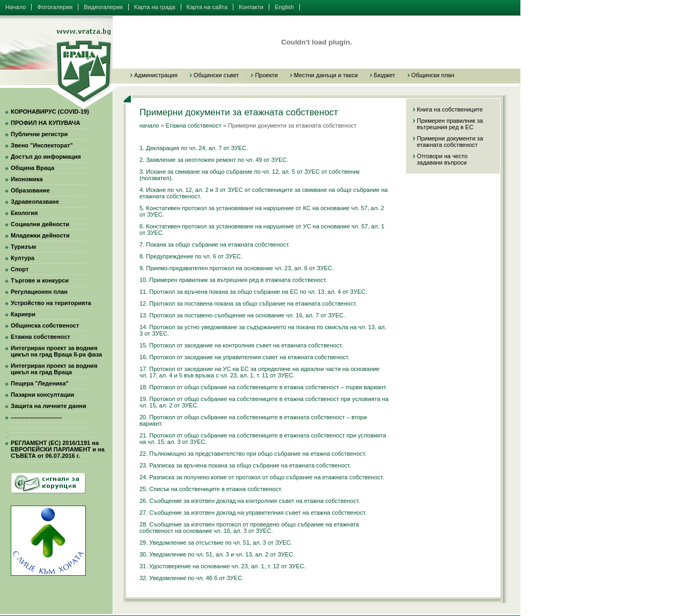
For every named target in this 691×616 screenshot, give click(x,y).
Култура (23, 258)
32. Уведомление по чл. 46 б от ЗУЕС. (192, 578)
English (284, 7)
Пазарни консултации (42, 395)
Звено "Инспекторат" (42, 145)
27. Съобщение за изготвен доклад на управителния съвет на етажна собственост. (253, 513)
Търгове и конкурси (40, 280)
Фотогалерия (55, 7)
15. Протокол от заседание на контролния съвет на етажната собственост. (241, 345)
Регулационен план (39, 292)
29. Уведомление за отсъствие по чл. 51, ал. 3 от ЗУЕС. (216, 543)
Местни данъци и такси (326, 75)
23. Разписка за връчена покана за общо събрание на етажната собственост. (245, 465)
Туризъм (23, 247)
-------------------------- (36, 417)
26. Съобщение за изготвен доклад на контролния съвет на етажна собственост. (250, 501)
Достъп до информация (46, 157)
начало (149, 125)
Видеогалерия (103, 7)
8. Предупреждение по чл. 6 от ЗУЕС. (191, 256)
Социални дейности (40, 224)
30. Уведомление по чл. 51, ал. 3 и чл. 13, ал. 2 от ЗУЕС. (217, 554)
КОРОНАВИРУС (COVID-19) (50, 112)
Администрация (156, 75)
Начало (16, 7)
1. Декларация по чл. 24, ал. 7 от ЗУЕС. (194, 148)
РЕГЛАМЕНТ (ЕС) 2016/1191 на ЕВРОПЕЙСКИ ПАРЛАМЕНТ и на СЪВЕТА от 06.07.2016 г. (58, 449)
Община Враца (32, 168)
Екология (24, 213)
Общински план (433, 75)
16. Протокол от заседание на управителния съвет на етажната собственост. (244, 357)
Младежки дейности (40, 235)
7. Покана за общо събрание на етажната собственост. (215, 244)
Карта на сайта (207, 7)
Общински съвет (216, 75)
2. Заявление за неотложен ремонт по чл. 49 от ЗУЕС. (214, 160)
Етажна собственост (41, 337)
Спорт (20, 269)
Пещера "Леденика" (40, 383)
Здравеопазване (35, 202)
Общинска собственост (45, 325)
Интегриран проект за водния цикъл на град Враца (54, 369)
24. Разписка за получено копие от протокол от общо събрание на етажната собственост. (262, 477)
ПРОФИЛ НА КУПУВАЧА (45, 123)
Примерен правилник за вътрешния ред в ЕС (450, 124)
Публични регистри (39, 134)
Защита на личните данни (49, 406)
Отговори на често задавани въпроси (442, 159)
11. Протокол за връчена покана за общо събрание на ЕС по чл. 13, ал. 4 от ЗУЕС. (253, 292)
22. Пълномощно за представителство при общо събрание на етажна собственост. (253, 454)
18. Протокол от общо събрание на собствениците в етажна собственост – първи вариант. (263, 387)
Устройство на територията (51, 303)
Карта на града (155, 7)
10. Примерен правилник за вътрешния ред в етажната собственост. (233, 280)
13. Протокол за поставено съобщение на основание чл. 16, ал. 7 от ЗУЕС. (242, 315)
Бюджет (385, 75)
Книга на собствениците (450, 109)
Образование (30, 190)
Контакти (251, 7)
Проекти (266, 75)
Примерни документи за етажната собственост (450, 142)
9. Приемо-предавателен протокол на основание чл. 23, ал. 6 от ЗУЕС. (237, 268)
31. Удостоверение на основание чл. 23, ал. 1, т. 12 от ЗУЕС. (223, 566)
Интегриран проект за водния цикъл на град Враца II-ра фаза (56, 351)
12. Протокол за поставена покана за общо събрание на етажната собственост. (248, 303)
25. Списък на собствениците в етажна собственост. (211, 489)
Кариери (23, 314)
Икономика (27, 179)
